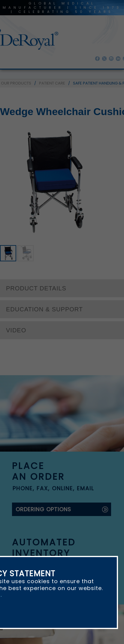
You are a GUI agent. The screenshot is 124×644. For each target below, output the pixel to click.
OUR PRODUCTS (16, 83)
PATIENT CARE (52, 83)
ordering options (43, 509)
